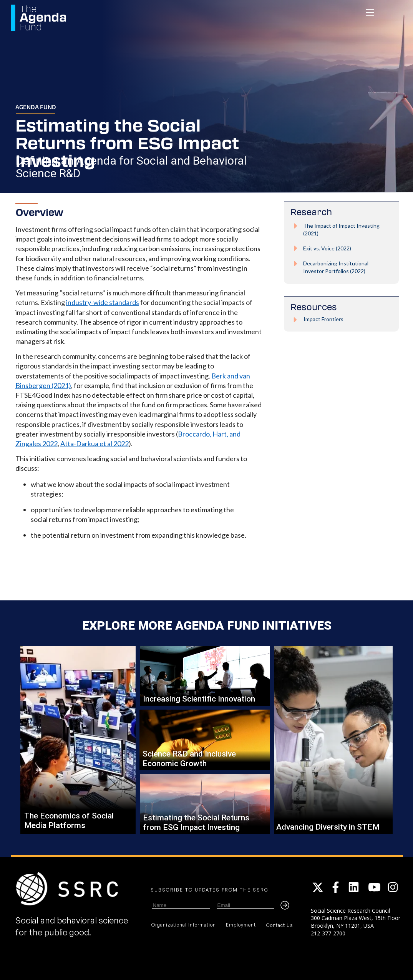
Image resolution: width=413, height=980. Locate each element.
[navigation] (370, 12)
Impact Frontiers (323, 319)
